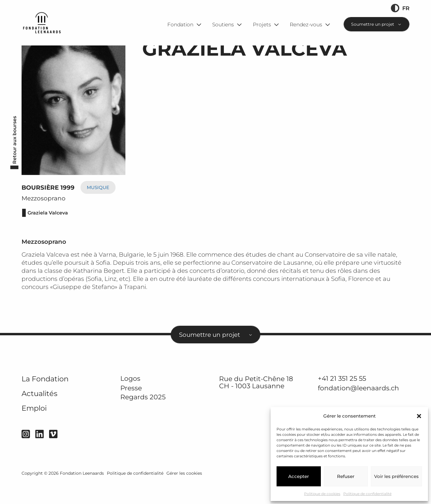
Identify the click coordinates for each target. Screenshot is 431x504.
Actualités (40, 416)
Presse (131, 410)
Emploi (34, 431)
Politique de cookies (322, 494)
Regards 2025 (143, 420)
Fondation (180, 24)
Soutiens (223, 24)
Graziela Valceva (48, 235)
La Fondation (45, 401)
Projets (262, 24)
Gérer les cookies (184, 496)
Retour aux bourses (15, 162)
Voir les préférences (396, 476)
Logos (130, 401)
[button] (419, 416)
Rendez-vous (306, 24)
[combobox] (377, 24)
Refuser (346, 476)
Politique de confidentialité (367, 494)
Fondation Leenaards (82, 496)
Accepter (299, 476)
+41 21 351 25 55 (342, 401)
